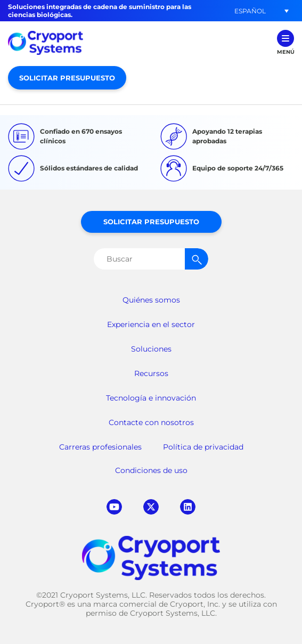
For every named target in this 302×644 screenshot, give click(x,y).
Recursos (151, 373)
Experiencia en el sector (151, 324)
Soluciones (151, 349)
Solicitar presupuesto (67, 78)
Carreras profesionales (100, 447)
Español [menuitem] (250, 10)
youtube (114, 507)
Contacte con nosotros (151, 422)
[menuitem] (250, 11)
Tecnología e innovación (151, 398)
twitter (151, 507)
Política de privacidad (203, 447)
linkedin (188, 507)
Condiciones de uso (151, 470)
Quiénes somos (151, 300)
